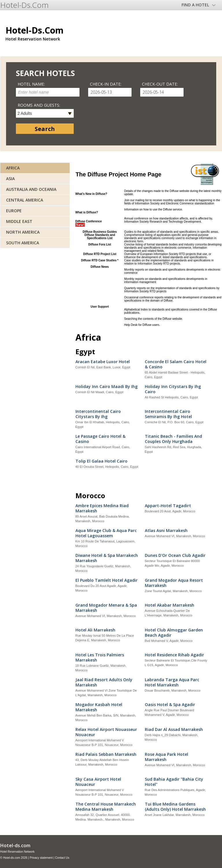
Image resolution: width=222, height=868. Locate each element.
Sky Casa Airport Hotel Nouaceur (98, 782)
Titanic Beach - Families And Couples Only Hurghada (173, 439)
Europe (14, 211)
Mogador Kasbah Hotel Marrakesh (99, 707)
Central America (25, 200)
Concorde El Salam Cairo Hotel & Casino (176, 364)
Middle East (19, 221)
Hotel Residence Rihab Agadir (174, 655)
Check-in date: (106, 84)
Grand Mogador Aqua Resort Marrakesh (174, 583)
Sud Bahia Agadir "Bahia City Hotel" (174, 782)
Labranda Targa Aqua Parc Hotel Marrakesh (172, 682)
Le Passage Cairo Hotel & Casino (100, 439)
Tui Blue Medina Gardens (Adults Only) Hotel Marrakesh (175, 807)
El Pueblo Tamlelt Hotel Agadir (107, 580)
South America (23, 243)
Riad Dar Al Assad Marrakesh (174, 730)
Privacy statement (41, 858)
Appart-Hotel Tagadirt (168, 506)
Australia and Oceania (31, 189)
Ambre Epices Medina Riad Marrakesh (102, 508)
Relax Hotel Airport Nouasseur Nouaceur (106, 732)
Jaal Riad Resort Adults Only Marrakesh (104, 682)
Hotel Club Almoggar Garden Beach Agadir (174, 633)
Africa (13, 168)
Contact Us (62, 858)
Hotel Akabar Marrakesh (170, 605)
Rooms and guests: (39, 105)
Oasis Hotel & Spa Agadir (170, 705)
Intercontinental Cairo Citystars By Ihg (98, 414)
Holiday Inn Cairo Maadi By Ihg (107, 387)
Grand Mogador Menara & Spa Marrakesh (106, 608)
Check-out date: (160, 84)
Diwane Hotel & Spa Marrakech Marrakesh (107, 558)
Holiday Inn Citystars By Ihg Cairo (173, 389)
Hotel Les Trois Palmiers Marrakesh (100, 658)
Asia (10, 179)
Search (45, 129)
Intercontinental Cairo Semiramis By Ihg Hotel (168, 414)
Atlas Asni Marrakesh (166, 531)
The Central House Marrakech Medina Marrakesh (106, 807)
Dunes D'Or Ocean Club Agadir (175, 555)
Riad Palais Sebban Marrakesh (106, 754)
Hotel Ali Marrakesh (95, 630)
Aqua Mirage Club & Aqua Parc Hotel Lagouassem (106, 533)
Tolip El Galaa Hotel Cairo (101, 461)
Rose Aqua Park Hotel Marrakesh (166, 757)
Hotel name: (31, 84)
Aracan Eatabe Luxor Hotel (103, 362)
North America (23, 232)
